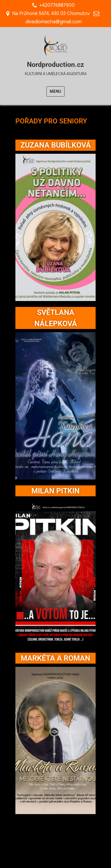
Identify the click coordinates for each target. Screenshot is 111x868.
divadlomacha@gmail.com (54, 22)
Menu (55, 91)
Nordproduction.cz (55, 65)
